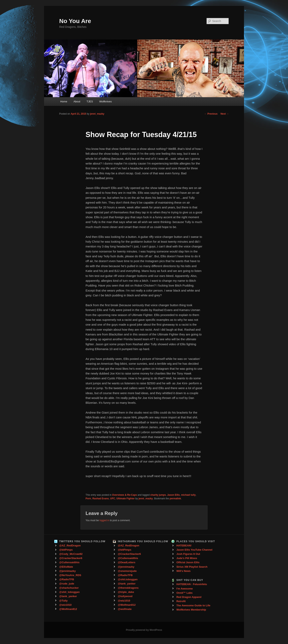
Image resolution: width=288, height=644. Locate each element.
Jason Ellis (173, 495)
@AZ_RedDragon (70, 546)
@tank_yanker (68, 596)
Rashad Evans (101, 499)
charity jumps (158, 495)
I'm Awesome (185, 589)
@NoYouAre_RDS (70, 575)
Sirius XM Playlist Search (192, 567)
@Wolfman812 (68, 609)
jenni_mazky (97, 114)
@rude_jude (67, 584)
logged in (104, 520)
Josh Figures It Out (188, 554)
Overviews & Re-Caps (125, 495)
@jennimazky (67, 571)
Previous (211, 114)
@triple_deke (126, 592)
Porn (88, 499)
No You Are (75, 21)
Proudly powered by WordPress (144, 630)
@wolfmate (125, 609)
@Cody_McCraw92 (71, 554)
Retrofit (181, 601)
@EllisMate (66, 567)
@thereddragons (128, 588)
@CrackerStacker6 (71, 558)
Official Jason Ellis (188, 562)
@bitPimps (66, 550)
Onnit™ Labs (184, 593)
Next (225, 114)
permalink (175, 499)
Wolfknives (105, 101)
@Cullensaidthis (69, 562)
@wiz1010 (65, 605)
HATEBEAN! (184, 546)
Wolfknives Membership (191, 610)
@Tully (63, 601)
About (77, 101)
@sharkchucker (69, 588)
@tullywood (125, 596)
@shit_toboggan (69, 592)
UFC (113, 499)
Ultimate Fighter (125, 499)
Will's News (183, 571)
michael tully (188, 495)
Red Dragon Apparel (189, 597)
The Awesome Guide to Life (193, 605)
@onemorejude (127, 571)
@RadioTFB (67, 579)
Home (64, 101)
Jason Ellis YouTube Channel (194, 550)
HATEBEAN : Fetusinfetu (192, 584)
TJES (90, 101)
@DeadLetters (127, 562)
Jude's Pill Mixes (187, 558)
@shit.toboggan (128, 579)
